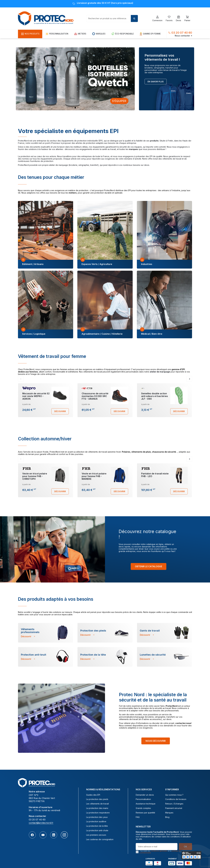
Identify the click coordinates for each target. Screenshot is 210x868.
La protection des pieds (97, 799)
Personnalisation (143, 799)
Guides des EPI (93, 795)
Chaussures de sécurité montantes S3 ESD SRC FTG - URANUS (95, 396)
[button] (30, 34)
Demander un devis (145, 795)
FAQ (138, 817)
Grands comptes (143, 808)
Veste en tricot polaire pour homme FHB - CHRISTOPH (35, 476)
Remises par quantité (145, 813)
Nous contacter (183, 36)
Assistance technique (146, 804)
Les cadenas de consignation (100, 839)
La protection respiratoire (98, 813)
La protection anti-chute (97, 830)
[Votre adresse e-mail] (157, 847)
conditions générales (159, 851)
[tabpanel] (46, 235)
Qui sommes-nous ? (174, 795)
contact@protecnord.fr (41, 823)
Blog (167, 817)
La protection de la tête (97, 826)
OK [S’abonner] (185, 847)
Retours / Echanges (174, 804)
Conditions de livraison (176, 799)
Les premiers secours (96, 835)
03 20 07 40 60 (182, 33)
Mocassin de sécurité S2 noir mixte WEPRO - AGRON (36, 396)
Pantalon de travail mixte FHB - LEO (155, 475)
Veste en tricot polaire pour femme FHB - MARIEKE (94, 476)
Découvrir (60, 411)
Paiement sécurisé (174, 808)
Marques (169, 813)
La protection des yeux (97, 817)
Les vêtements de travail (97, 804)
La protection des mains (97, 808)
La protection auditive (96, 822)
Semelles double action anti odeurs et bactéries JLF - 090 (155, 396)
